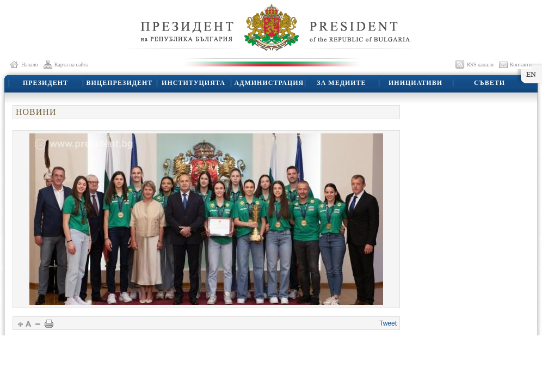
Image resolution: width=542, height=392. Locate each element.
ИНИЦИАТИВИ (415, 83)
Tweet (388, 323)
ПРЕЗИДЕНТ (45, 83)
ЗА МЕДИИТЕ (341, 83)
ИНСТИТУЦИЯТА (193, 83)
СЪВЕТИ (489, 83)
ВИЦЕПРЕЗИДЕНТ (120, 83)
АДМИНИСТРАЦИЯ (269, 83)
